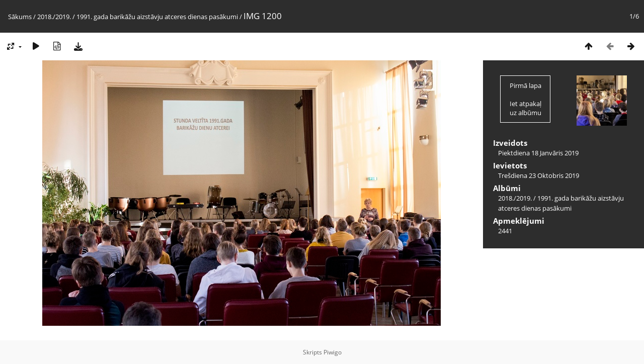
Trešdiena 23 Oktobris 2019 (539, 175)
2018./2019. (54, 17)
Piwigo (333, 352)
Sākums (20, 17)
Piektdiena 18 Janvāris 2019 (538, 153)
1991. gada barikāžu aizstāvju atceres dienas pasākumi (157, 17)
